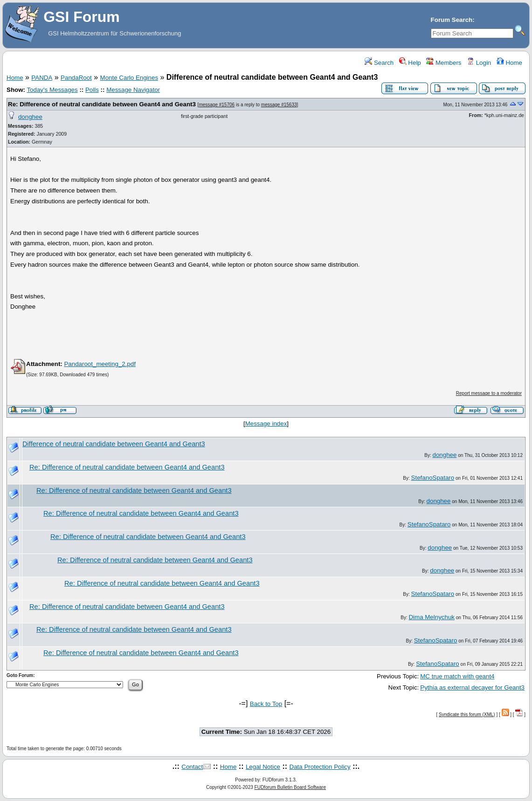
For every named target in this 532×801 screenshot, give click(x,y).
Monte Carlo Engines (129, 78)
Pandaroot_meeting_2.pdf (100, 364)
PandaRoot (76, 78)
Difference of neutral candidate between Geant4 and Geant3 (114, 444)
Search (379, 63)
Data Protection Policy (320, 767)
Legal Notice (263, 767)
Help (410, 63)
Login (479, 63)
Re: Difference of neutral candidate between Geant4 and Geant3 (102, 104)
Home (509, 63)
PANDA (42, 78)
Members (444, 63)
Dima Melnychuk (432, 617)
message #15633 (279, 105)
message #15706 (217, 105)
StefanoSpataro (433, 478)
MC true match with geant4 (457, 676)
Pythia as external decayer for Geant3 (472, 687)
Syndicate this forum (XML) (467, 715)
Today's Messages (52, 90)
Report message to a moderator (489, 393)
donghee (30, 117)
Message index (266, 424)
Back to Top (266, 704)
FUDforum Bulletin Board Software (290, 787)
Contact (192, 767)
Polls (92, 90)
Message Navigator (133, 90)
